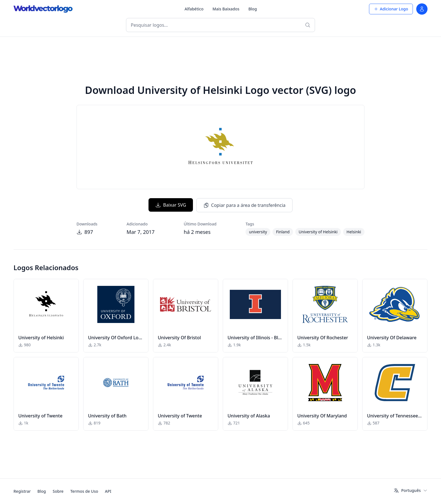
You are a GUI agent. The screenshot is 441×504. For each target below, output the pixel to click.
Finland (283, 232)
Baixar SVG (171, 205)
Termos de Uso (84, 491)
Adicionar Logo (391, 9)
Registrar (22, 491)
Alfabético (194, 9)
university (258, 232)
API (108, 491)
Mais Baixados (226, 9)
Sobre (58, 491)
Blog (253, 9)
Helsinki (354, 232)
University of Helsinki (318, 232)
